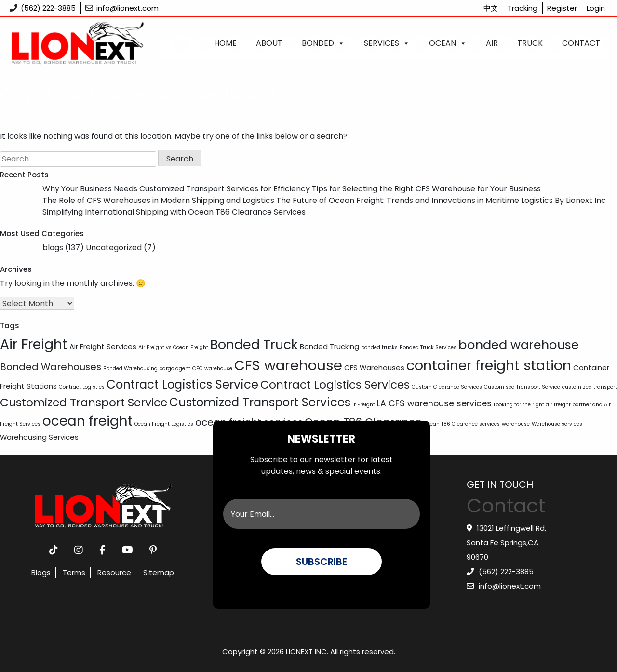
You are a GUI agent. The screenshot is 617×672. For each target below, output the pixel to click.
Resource (114, 572)
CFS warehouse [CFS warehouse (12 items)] (288, 365)
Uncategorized (114, 248)
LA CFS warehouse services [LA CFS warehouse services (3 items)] (434, 403)
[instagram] (79, 550)
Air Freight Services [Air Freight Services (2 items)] (103, 346)
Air (492, 43)
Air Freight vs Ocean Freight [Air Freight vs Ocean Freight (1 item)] (173, 347)
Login (596, 8)
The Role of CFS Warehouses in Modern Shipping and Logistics (158, 200)
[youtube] (127, 550)
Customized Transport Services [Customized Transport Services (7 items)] (260, 402)
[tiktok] (54, 550)
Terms (74, 572)
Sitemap (159, 572)
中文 (491, 8)
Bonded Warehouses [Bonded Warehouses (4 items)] (51, 367)
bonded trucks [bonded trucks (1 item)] (379, 347)
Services (387, 43)
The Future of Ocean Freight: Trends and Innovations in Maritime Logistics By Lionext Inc (441, 200)
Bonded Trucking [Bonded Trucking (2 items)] (329, 346)
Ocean (448, 43)
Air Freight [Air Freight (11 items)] (34, 344)
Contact (581, 43)
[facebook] (102, 550)
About (269, 43)
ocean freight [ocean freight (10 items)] (87, 421)
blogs (53, 248)
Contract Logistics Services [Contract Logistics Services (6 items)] (335, 384)
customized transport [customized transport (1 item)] (590, 387)
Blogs (41, 572)
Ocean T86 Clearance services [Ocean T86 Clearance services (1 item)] (462, 424)
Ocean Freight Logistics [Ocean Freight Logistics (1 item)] (164, 424)
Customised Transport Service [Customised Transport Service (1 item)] (522, 387)
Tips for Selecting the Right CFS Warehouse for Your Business (426, 189)
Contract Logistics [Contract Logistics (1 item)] (82, 387)
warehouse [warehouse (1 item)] (516, 424)
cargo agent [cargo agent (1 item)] (175, 369)
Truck (530, 43)
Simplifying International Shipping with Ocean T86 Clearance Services (174, 212)
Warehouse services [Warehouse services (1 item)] (557, 424)
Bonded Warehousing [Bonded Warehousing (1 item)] (130, 369)
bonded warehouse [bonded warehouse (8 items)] (519, 345)
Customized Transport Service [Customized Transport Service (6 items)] (84, 402)
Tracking (523, 8)
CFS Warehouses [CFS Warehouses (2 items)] (374, 368)
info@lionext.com (127, 8)
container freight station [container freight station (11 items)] (489, 365)
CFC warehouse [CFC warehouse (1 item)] (212, 369)
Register (562, 8)
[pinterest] (153, 550)
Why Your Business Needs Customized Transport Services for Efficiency (176, 189)
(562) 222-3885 (48, 8)
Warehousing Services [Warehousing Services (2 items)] (39, 437)
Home (225, 43)
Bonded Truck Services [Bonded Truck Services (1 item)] (428, 347)
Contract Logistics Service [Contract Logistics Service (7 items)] (182, 384)
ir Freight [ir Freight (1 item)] (364, 405)
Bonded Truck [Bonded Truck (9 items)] (254, 344)
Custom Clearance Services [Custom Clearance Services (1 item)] (447, 387)
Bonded (323, 43)
